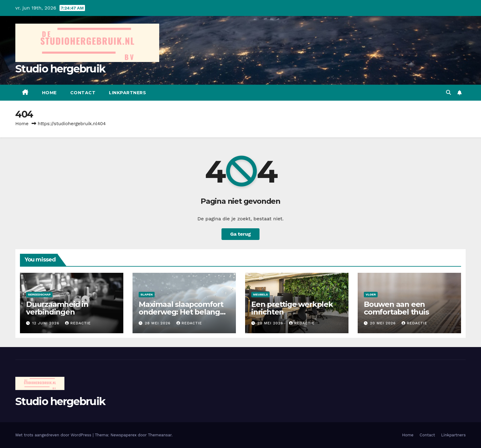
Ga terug (240, 234)
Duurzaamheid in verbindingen (57, 308)
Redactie (78, 323)
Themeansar (160, 435)
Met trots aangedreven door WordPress (54, 435)
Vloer (371, 294)
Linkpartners (127, 93)
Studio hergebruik (60, 69)
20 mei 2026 (271, 323)
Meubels (260, 294)
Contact (83, 93)
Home (49, 93)
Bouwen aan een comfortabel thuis (396, 308)
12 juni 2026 (46, 323)
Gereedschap (39, 294)
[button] (448, 93)
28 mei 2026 (158, 323)
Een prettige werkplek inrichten (292, 308)
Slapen (147, 294)
